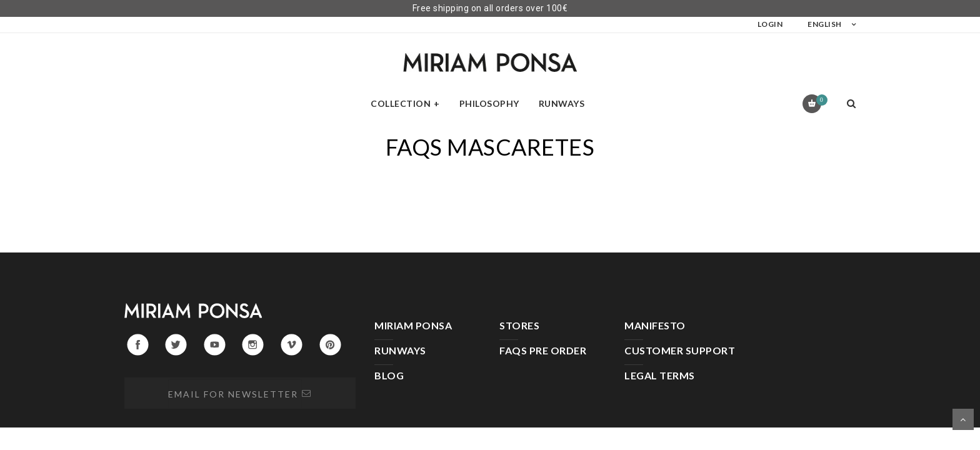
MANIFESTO (655, 325)
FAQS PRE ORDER (543, 350)
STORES (519, 325)
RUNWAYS (400, 350)
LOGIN (770, 24)
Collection (401, 103)
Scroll (963, 419)
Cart (820, 100)
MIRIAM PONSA (413, 325)
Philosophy (489, 103)
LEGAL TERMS (660, 375)
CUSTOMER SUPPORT (680, 350)
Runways (562, 103)
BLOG (389, 375)
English (825, 24)
